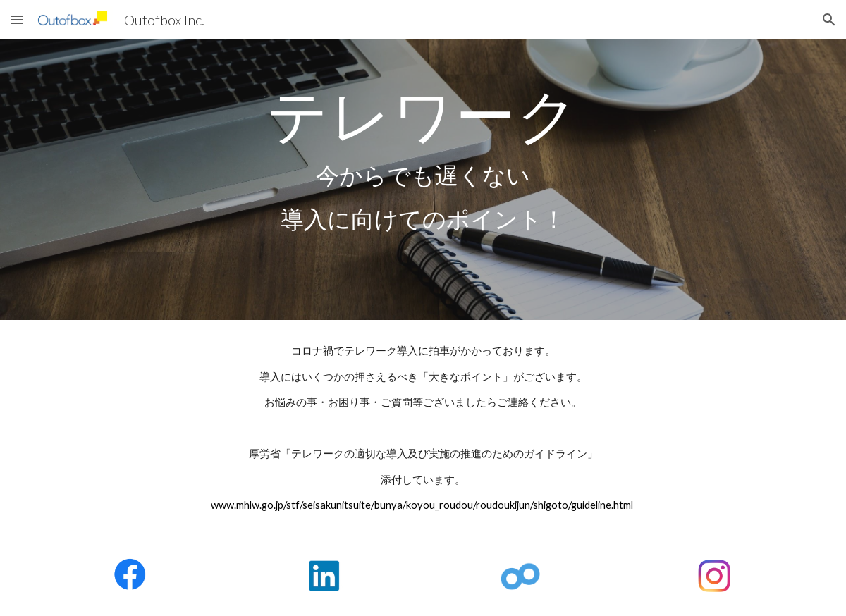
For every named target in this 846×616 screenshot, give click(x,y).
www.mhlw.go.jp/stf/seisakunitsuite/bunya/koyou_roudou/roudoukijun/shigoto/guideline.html (422, 505)
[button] (17, 19)
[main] (423, 180)
